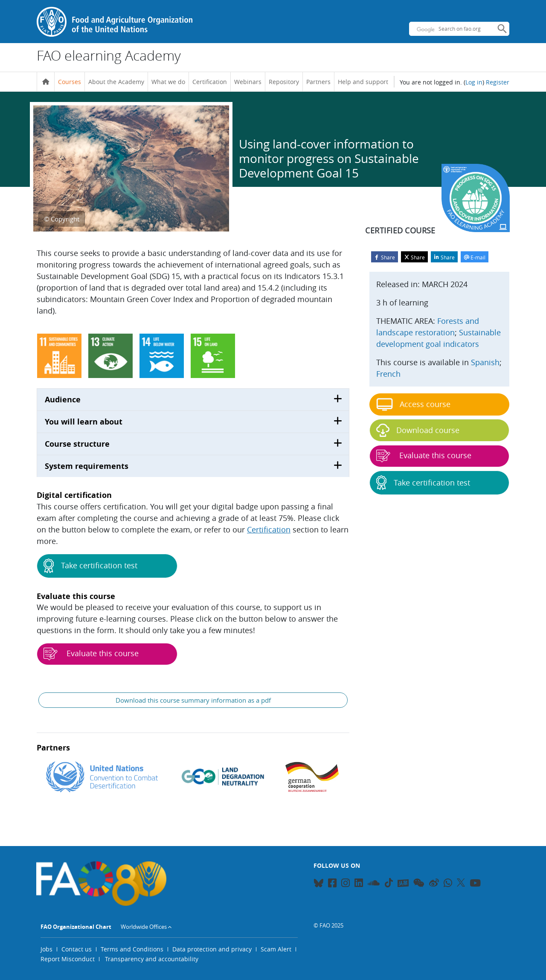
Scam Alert (276, 949)
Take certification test (90, 566)
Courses (70, 82)
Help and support (363, 82)
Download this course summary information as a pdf (193, 700)
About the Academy (116, 82)
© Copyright (62, 219)
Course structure (77, 444)
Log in (474, 82)
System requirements (87, 466)
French (388, 374)
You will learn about (84, 422)
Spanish (485, 362)
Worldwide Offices (144, 927)
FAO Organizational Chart (76, 927)
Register (498, 82)
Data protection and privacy (212, 949)
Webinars (248, 82)
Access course (413, 404)
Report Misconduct (68, 959)
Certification (210, 82)
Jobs (46, 949)
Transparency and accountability (152, 959)
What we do (168, 82)
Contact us (77, 949)
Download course (418, 430)
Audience (63, 400)
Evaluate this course (91, 654)
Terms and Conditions (132, 949)
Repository (284, 82)
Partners (318, 82)
